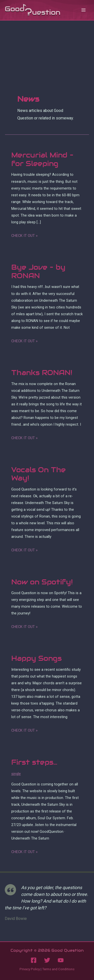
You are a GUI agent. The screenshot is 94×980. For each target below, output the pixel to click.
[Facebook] (34, 960)
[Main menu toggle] (83, 10)
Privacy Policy (30, 969)
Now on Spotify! (42, 582)
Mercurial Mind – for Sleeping (42, 159)
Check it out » (24, 236)
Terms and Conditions (58, 969)
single (16, 774)
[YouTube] (61, 960)
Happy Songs (36, 658)
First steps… (34, 762)
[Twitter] (47, 960)
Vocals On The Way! (38, 474)
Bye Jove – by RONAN (38, 272)
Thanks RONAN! (42, 373)
